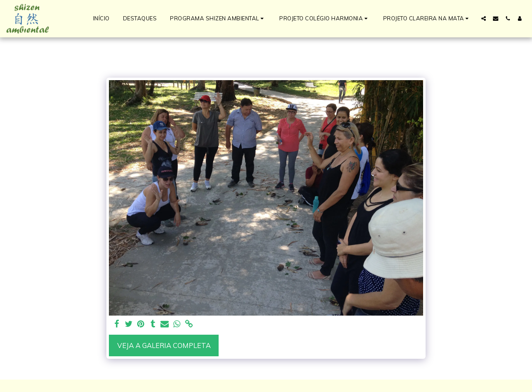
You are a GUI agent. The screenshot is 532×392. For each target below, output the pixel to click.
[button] (218, 19)
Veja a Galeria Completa (164, 345)
